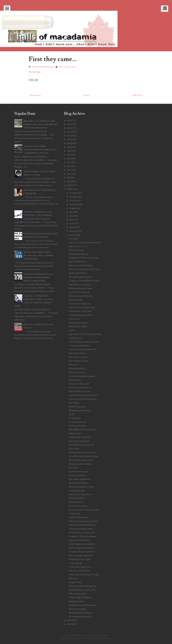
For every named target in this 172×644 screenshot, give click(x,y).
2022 (69, 136)
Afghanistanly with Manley (80, 437)
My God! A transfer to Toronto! (82, 487)
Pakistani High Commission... (81, 597)
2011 (69, 178)
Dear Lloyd (74, 239)
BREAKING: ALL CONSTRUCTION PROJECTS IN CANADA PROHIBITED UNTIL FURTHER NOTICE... (40, 125)
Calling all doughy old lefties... (81, 315)
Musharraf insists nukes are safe (82, 452)
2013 (69, 170)
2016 (69, 159)
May (71, 220)
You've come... (74, 449)
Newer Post (35, 95)
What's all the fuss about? (79, 391)
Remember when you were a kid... (82, 590)
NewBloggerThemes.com (102, 638)
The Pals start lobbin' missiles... (81, 529)
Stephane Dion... (75, 338)
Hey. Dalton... (74, 403)
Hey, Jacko (73, 468)
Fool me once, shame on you (80, 388)
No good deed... (75, 380)
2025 (69, 124)
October (73, 201)
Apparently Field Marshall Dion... (83, 525)
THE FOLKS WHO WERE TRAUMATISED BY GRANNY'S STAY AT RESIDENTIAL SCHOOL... (40, 150)
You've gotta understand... (79, 441)
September (74, 204)
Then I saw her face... (77, 372)
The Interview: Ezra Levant (80, 494)
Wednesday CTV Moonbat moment (83, 258)
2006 (69, 624)
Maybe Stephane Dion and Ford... (82, 544)
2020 (69, 143)
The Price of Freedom (78, 426)
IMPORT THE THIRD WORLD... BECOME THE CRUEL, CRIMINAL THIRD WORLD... (39, 256)
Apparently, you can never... (80, 285)
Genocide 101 (74, 319)
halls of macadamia (85, 635)
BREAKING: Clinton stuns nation (83, 430)
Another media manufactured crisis (83, 395)
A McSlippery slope (77, 491)
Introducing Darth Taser (79, 254)
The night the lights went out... (81, 277)
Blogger (105, 635)
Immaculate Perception (78, 323)
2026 (69, 120)
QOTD (72, 330)
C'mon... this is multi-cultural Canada (84, 575)
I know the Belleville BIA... (80, 540)
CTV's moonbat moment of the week (84, 342)
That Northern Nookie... (79, 483)
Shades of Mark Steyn (78, 273)
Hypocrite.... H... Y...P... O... (79, 246)
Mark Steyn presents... (78, 407)
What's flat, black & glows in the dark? (85, 269)
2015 (69, 162)
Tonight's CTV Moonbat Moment (83, 536)
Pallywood (73, 365)
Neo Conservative (67, 67)
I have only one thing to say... (80, 304)
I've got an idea (75, 418)
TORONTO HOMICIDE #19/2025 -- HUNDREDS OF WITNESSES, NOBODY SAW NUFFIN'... (39, 278)
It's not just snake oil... (78, 422)
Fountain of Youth (76, 250)
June (71, 216)
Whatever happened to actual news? (84, 521)
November (74, 197)
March (72, 227)
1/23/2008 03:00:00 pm (43, 67)
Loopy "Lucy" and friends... (80, 292)
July (71, 212)
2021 (69, 140)
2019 (69, 147)
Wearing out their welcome (80, 410)
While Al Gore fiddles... (78, 327)
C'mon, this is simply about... (80, 567)
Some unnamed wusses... (79, 472)
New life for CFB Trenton (79, 571)
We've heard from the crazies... (81, 288)
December (74, 193)
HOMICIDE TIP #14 (77, 498)
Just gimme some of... (77, 601)
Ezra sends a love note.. (78, 357)
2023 (69, 132)
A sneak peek (74, 514)
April (71, 223)
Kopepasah (73, 638)
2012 (69, 174)
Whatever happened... (78, 609)
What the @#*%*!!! (76, 502)
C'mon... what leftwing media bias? (83, 349)
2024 (69, 128)
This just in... (74, 578)
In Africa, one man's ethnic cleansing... (84, 510)
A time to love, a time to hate (80, 311)
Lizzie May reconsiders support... (82, 376)
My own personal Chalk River (81, 296)
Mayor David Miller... (78, 369)
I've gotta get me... (76, 563)
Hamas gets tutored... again (80, 559)
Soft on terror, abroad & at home (82, 307)
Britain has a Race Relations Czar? (83, 605)
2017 (69, 155)
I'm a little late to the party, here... (82, 533)
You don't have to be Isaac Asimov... (83, 399)
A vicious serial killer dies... (80, 346)
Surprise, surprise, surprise (80, 464)
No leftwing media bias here (80, 617)
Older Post (137, 95)
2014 (69, 166)
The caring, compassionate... (80, 479)
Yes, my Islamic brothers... (79, 361)
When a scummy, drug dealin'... (81, 556)
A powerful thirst (76, 300)
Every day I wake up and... (79, 384)
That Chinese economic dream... (82, 445)
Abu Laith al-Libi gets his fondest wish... (85, 243)
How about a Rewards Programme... (83, 586)
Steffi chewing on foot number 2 (82, 548)
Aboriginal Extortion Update (81, 613)
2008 (69, 189)
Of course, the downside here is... (82, 552)
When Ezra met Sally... (78, 594)
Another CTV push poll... (79, 517)
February (73, 231)
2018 (69, 151)
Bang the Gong (75, 582)
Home (86, 95)
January (73, 235)
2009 (69, 185)
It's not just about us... (78, 475)
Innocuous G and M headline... (81, 265)
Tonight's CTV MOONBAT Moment (84, 281)
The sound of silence (77, 353)
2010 (69, 182)
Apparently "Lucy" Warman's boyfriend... (85, 334)
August (72, 208)
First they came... (53, 59)
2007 (69, 620)
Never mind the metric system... (81, 460)
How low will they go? (78, 262)
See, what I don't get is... (78, 506)
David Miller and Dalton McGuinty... (84, 456)
